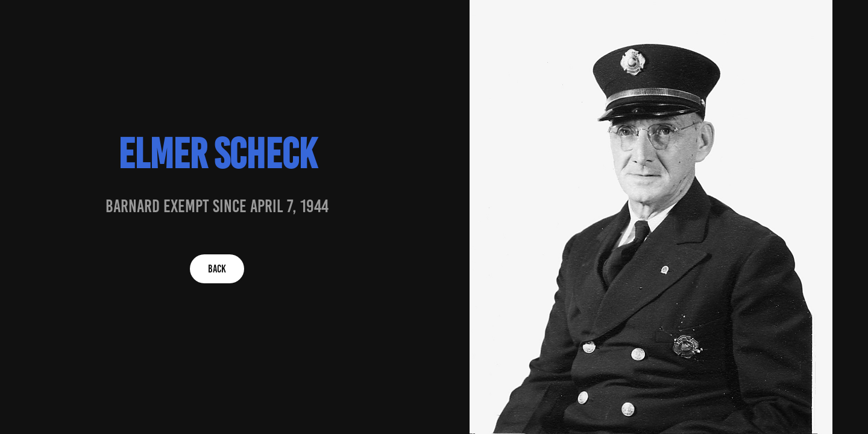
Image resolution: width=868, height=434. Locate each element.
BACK (217, 269)
